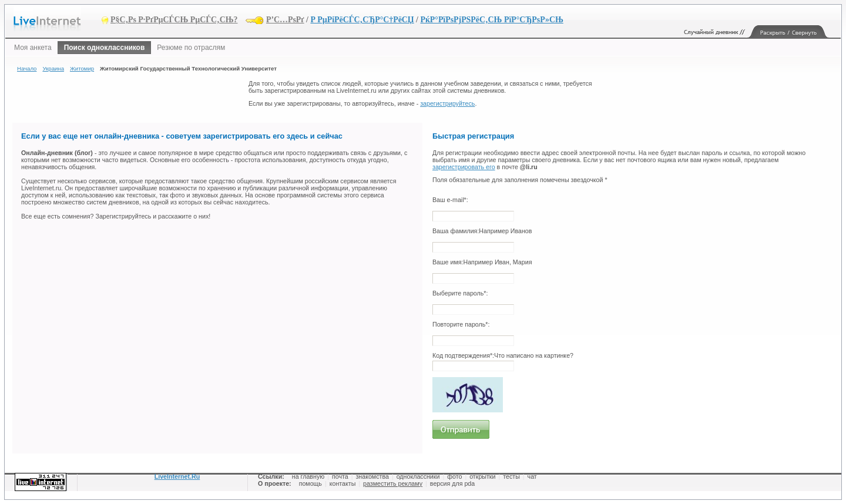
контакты (343, 483)
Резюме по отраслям (191, 48)
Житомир (82, 68)
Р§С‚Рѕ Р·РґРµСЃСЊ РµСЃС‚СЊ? (174, 20)
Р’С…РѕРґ (285, 20)
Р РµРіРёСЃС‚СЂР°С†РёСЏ (362, 20)
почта (340, 476)
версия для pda (452, 483)
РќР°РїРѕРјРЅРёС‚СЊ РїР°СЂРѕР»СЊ (491, 20)
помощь (310, 483)
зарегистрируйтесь (447, 103)
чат (532, 476)
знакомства (372, 476)
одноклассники (418, 476)
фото (454, 476)
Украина (53, 68)
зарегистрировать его (464, 167)
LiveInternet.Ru (177, 476)
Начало (27, 68)
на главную (308, 476)
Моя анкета (33, 48)
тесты (511, 476)
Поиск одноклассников (105, 48)
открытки (482, 476)
